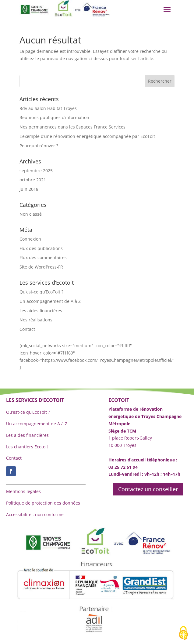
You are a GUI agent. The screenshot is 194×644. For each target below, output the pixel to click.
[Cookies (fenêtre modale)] (183, 634)
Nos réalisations (36, 320)
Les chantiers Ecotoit (27, 447)
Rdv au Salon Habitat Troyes (48, 108)
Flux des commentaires (43, 257)
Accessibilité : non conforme (35, 514)
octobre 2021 (33, 180)
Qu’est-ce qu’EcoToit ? (41, 292)
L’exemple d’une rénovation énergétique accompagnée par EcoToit (87, 136)
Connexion (30, 239)
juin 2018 (29, 189)
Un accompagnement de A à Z (50, 301)
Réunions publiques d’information (54, 117)
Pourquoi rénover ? (39, 146)
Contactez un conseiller (148, 489)
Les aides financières (41, 311)
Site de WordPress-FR (41, 267)
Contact (27, 329)
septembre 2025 (36, 171)
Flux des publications (41, 248)
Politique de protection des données (43, 503)
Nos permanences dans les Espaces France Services (72, 127)
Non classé (31, 214)
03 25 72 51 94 (123, 467)
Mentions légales (23, 491)
